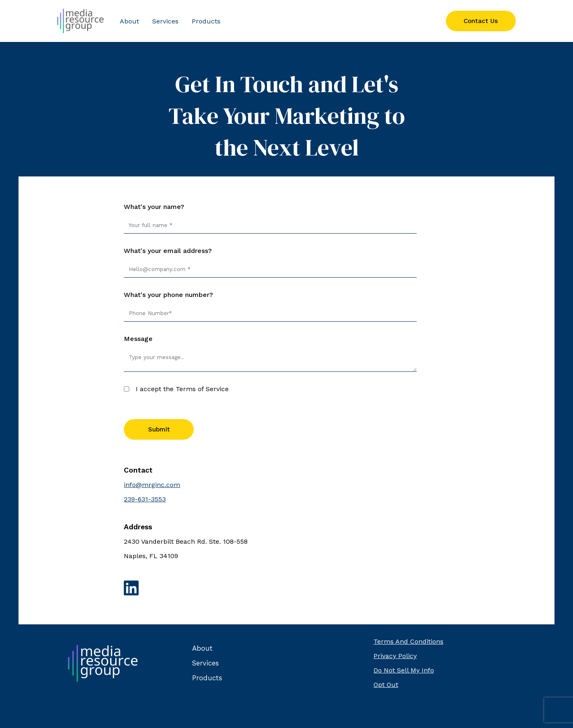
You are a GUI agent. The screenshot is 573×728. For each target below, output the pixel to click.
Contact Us (481, 21)
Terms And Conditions (408, 641)
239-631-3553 (145, 499)
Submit (159, 429)
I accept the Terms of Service (182, 389)
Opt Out (386, 685)
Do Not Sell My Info (404, 670)
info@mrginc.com (152, 485)
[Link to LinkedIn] (286, 589)
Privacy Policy (395, 656)
